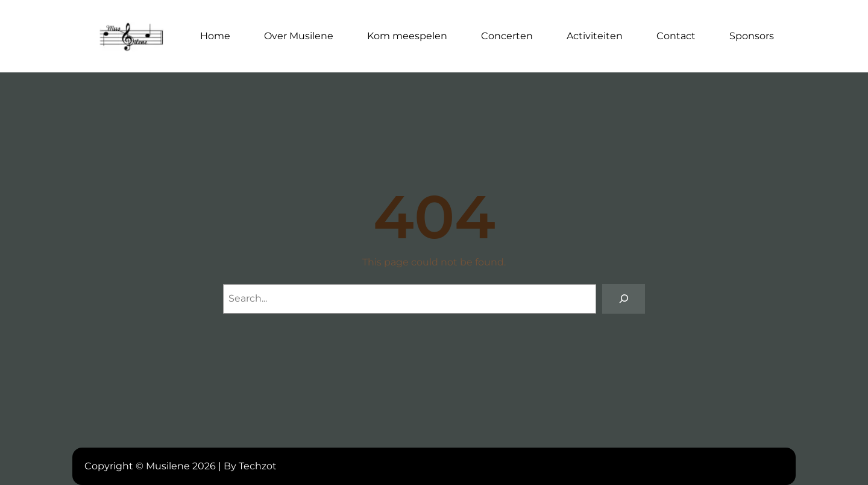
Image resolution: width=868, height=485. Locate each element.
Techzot (258, 466)
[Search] (624, 299)
